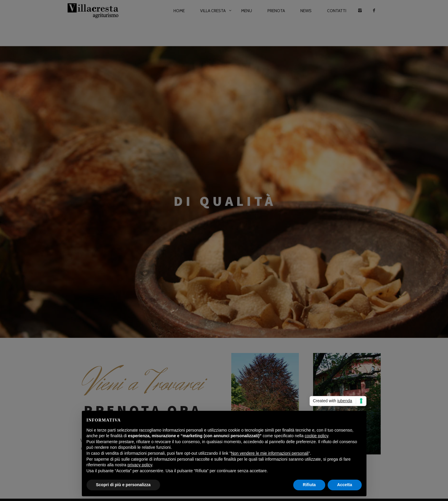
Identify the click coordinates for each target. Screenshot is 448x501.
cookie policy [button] (317, 436)
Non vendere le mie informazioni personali (270, 453)
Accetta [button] (345, 485)
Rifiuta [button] (309, 485)
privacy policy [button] (140, 465)
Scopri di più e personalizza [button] (123, 485)
